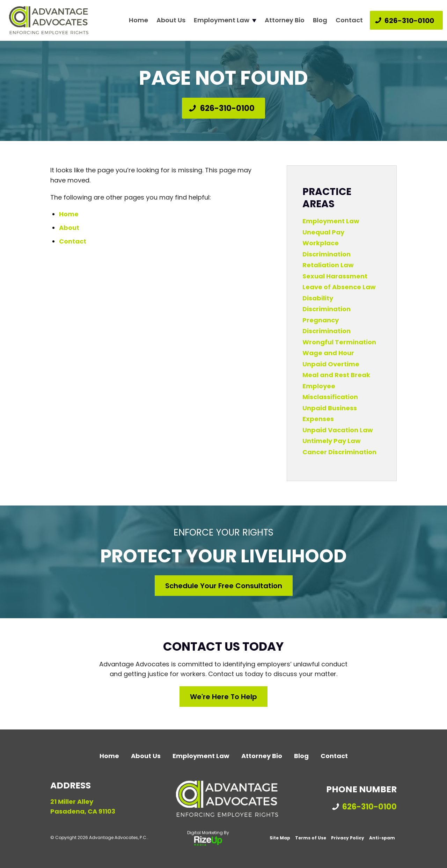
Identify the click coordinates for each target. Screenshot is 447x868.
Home (138, 20)
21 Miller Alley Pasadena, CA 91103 (83, 807)
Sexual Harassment (335, 276)
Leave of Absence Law (339, 287)
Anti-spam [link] (382, 838)
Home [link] (69, 214)
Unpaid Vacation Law (338, 430)
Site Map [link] (280, 838)
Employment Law (222, 20)
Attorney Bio (285, 20)
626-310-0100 (409, 21)
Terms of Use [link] (311, 838)
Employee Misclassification (330, 392)
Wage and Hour (328, 353)
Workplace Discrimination (327, 249)
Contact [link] (73, 241)
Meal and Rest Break (336, 375)
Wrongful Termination (339, 342)
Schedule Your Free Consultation (224, 586)
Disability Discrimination (327, 304)
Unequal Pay (323, 232)
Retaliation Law (328, 265)
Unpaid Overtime (331, 364)
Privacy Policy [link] (348, 838)
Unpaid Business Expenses (330, 414)
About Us (171, 20)
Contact (349, 20)
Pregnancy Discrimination (327, 326)
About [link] (69, 228)
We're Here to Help (223, 697)
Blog (320, 20)
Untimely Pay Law (332, 441)
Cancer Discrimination (339, 452)
